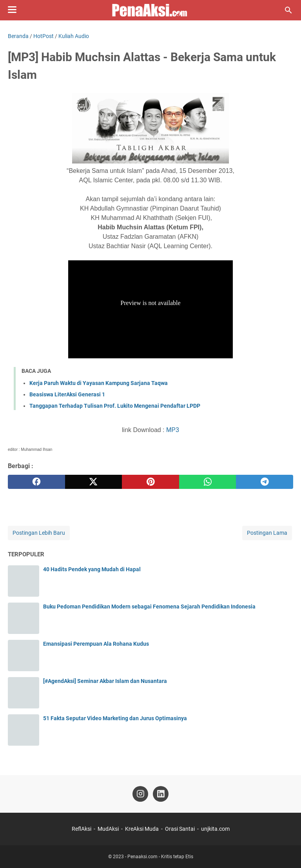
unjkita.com (215, 829)
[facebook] (36, 482)
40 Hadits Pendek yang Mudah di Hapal (92, 569)
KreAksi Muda (142, 829)
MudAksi (108, 829)
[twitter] (94, 482)
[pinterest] (150, 482)
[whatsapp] (208, 482)
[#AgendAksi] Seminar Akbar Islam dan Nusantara (105, 681)
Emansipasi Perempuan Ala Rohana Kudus (96, 644)
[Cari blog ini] (288, 10)
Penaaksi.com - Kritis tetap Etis (160, 857)
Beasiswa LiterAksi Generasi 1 (67, 394)
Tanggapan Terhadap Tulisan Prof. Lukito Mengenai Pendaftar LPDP (115, 406)
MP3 (173, 430)
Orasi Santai (180, 829)
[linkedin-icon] (161, 794)
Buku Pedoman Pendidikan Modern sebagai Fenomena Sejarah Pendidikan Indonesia (149, 607)
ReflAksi (82, 829)
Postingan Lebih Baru (39, 533)
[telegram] (265, 482)
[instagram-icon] (140, 794)
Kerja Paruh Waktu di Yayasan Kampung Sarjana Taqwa (99, 383)
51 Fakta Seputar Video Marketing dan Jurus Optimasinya (115, 718)
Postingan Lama (267, 533)
